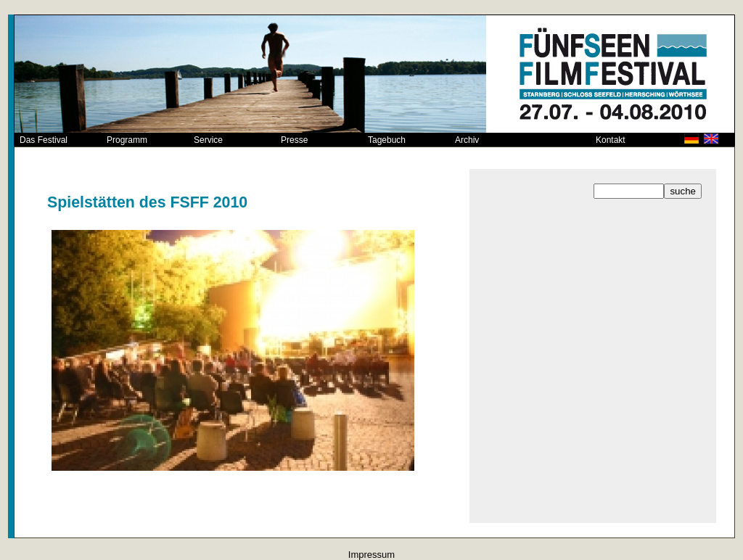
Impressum (371, 555)
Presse (294, 140)
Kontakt (611, 140)
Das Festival (44, 140)
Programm (127, 140)
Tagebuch (387, 140)
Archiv (467, 140)
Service (208, 140)
